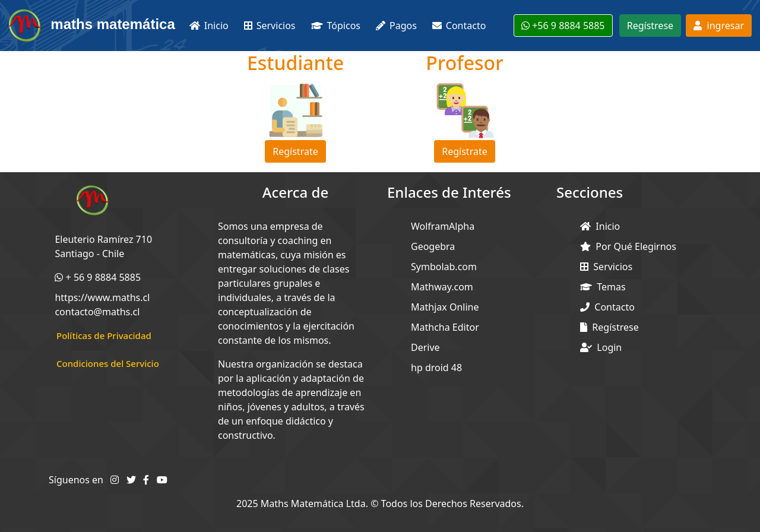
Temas (603, 287)
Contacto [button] (459, 26)
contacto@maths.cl (97, 312)
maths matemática (91, 26)
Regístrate (295, 151)
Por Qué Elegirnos (628, 246)
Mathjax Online (445, 307)
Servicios (606, 267)
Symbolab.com (444, 267)
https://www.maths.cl (102, 297)
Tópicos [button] (336, 26)
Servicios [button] (270, 26)
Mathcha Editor (445, 327)
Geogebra (433, 246)
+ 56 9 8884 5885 (98, 277)
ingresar (719, 26)
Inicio (600, 226)
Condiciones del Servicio (108, 363)
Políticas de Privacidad (104, 335)
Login (601, 347)
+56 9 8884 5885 (563, 26)
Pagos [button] (396, 26)
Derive (425, 347)
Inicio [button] (209, 26)
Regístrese (650, 26)
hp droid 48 (436, 368)
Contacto (607, 307)
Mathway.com (442, 287)
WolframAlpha (443, 226)
